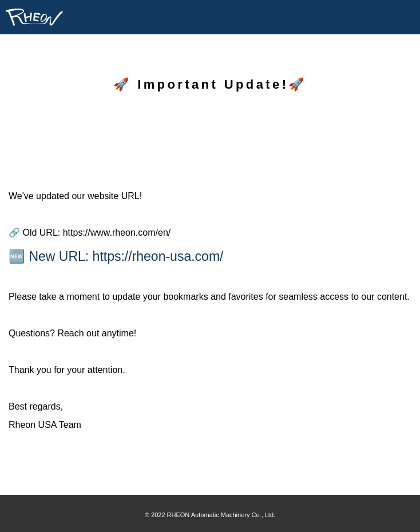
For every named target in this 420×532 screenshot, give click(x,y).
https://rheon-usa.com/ (158, 256)
